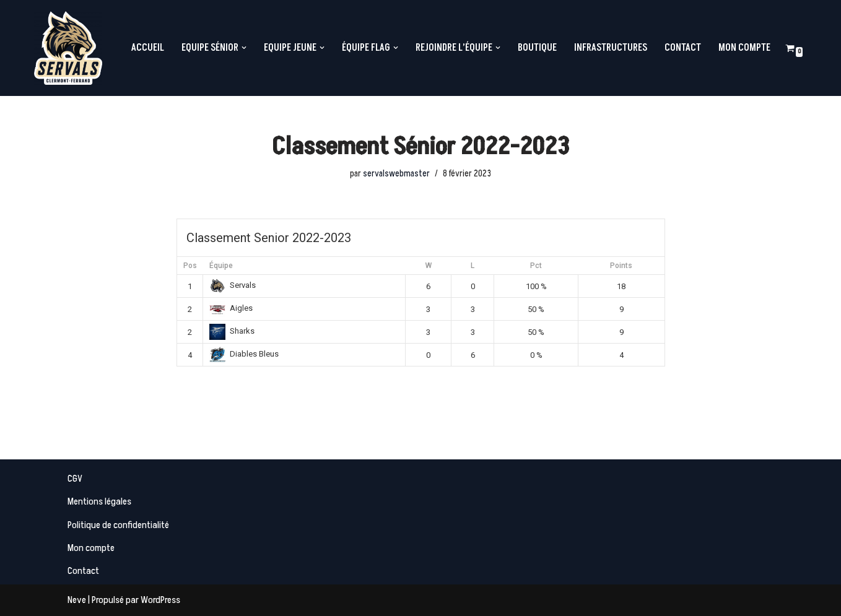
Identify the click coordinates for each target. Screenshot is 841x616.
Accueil (148, 48)
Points (621, 266)
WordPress (160, 600)
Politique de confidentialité (118, 525)
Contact (683, 48)
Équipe (221, 266)
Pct (536, 266)
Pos (190, 266)
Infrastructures (611, 48)
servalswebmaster (396, 174)
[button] (244, 48)
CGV (75, 479)
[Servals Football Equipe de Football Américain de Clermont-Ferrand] (68, 48)
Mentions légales (99, 501)
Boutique (537, 48)
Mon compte (744, 48)
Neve (77, 600)
